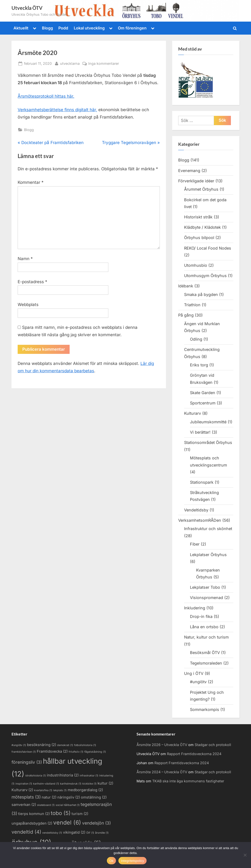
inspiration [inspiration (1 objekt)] (24, 784)
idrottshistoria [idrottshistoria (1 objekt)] (36, 776)
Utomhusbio (196, 265)
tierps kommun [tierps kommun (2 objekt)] (34, 814)
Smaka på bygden (201, 294)
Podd (63, 28)
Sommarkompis (205, 709)
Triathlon (192, 305)
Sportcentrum (203, 403)
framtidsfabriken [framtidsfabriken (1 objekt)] (24, 752)
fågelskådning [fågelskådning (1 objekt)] (95, 752)
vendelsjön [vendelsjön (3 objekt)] (96, 823)
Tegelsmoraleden (206, 663)
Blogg (47, 28)
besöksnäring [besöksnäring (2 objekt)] (42, 745)
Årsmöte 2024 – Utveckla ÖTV (162, 772)
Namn (25, 259)
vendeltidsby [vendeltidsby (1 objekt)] (52, 833)
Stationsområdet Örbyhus (208, 442)
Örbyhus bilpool (199, 238)
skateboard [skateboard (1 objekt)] (46, 805)
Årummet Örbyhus (201, 189)
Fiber (195, 544)
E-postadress (32, 282)
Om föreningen (132, 28)
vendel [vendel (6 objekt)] (67, 822)
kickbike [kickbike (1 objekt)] (89, 784)
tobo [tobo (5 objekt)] (61, 813)
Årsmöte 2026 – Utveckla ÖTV (162, 745)
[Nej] (245, 855)
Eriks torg (199, 365)
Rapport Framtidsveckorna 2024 (194, 754)
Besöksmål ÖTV (205, 653)
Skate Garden (203, 393)
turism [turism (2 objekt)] (80, 814)
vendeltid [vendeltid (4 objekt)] (26, 832)
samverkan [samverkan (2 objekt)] (24, 805)
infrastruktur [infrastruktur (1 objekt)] (89, 776)
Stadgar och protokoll (213, 745)
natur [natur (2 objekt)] (49, 797)
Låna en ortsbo (204, 627)
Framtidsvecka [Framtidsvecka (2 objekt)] (52, 751)
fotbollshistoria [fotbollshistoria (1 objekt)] (85, 745)
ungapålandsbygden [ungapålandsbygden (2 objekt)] (32, 823)
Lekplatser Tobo (205, 587)
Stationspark (202, 482)
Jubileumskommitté (208, 422)
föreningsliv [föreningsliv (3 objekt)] (27, 762)
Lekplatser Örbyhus (208, 555)
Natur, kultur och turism (206, 637)
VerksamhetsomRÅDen (200, 520)
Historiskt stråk (198, 217)
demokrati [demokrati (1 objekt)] (65, 745)
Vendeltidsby (196, 510)
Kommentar (31, 182)
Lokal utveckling (89, 28)
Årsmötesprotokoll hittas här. (46, 96)
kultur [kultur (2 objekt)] (105, 783)
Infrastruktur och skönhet (208, 529)
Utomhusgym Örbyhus (205, 276)
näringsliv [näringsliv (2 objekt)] (69, 797)
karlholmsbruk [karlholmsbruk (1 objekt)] (71, 784)
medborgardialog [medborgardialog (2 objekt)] (85, 790)
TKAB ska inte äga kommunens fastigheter (188, 781)
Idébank (186, 286)
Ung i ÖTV (194, 673)
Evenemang (189, 171)
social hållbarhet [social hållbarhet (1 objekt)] (68, 805)
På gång (186, 315)
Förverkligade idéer (196, 181)
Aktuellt (21, 28)
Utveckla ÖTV (27, 8)
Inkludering (195, 608)
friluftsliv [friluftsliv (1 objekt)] (76, 752)
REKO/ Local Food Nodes (208, 248)
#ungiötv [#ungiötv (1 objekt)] (19, 745)
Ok (111, 861)
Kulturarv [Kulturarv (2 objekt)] (22, 790)
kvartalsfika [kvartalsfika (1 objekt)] (43, 790)
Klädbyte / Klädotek (202, 227)
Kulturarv (193, 413)
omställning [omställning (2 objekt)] (94, 797)
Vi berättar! (200, 432)
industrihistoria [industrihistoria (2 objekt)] (63, 775)
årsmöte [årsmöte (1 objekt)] (102, 833)
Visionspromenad (207, 598)
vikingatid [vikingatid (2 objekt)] (74, 832)
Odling (196, 339)
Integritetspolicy (132, 861)
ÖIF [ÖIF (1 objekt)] (90, 833)
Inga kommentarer (104, 63)
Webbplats (28, 305)
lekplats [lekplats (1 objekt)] (60, 790)
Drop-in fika (201, 616)
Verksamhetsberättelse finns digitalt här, (57, 110)
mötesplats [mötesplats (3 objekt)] (26, 797)
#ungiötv (198, 682)
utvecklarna (70, 63)
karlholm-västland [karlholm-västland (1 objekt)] (46, 784)
